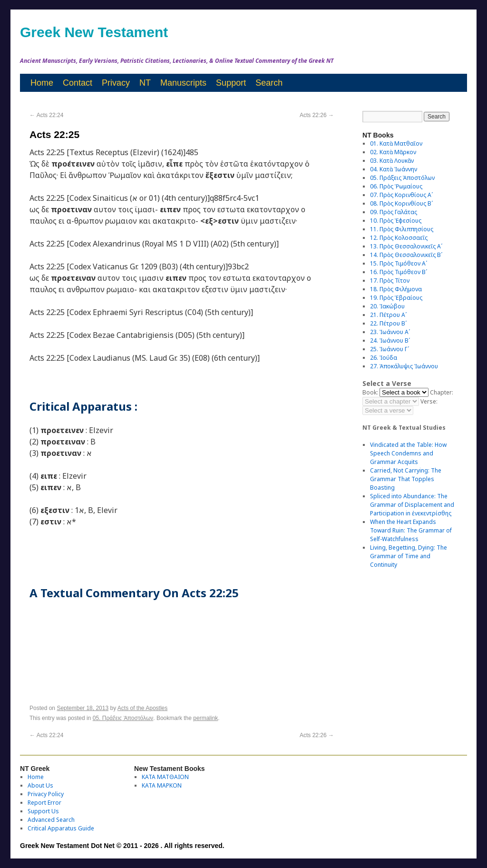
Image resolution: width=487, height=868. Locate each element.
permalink (205, 718)
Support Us (43, 811)
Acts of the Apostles (142, 708)
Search (269, 83)
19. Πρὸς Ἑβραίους (396, 298)
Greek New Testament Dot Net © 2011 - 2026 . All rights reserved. (122, 846)
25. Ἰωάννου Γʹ (390, 349)
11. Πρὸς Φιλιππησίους (402, 229)
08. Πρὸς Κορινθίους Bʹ (401, 203)
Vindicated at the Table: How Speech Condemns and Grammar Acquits (408, 453)
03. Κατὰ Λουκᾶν (392, 161)
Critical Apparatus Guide (61, 828)
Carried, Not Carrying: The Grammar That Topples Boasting (406, 479)
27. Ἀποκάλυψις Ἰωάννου (404, 366)
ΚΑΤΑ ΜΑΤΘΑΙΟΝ (165, 777)
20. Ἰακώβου (387, 306)
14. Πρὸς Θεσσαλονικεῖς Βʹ (406, 255)
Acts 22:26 (317, 115)
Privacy (116, 83)
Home (42, 83)
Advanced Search (51, 820)
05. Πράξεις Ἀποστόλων (123, 718)
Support (231, 83)
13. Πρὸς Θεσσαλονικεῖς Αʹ (406, 246)
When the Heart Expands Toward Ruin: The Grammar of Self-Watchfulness (411, 530)
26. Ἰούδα (384, 358)
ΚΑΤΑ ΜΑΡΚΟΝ (162, 785)
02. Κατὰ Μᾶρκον (393, 152)
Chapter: (442, 392)
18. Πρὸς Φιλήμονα (396, 289)
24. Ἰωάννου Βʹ (390, 340)
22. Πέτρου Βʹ (388, 323)
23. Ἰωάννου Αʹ (390, 332)
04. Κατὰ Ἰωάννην (394, 169)
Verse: (429, 401)
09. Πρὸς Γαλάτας (394, 212)
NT (145, 83)
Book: (370, 392)
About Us (40, 785)
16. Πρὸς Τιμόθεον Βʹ (399, 272)
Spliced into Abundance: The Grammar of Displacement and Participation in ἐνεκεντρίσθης (412, 505)
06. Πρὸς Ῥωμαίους (396, 186)
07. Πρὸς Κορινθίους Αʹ (401, 195)
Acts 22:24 (46, 115)
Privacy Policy (46, 794)
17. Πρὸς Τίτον (390, 281)
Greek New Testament (94, 32)
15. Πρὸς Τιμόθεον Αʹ (399, 263)
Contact (78, 83)
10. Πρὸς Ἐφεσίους (396, 221)
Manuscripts (183, 83)
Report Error (44, 803)
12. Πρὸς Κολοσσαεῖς (399, 238)
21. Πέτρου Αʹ (388, 315)
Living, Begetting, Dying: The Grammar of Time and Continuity (409, 556)
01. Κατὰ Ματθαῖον (396, 143)
